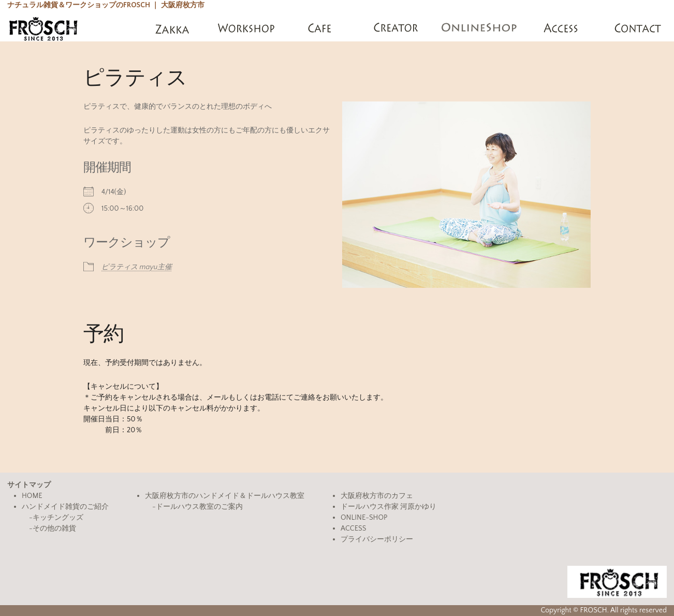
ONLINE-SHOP (364, 518)
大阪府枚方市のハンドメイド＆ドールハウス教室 (225, 496)
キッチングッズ (58, 518)
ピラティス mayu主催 (137, 267)
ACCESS (353, 529)
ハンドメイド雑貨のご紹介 (65, 507)
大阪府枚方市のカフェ (377, 496)
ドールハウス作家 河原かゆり (389, 507)
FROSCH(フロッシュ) (43, 28)
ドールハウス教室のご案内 (199, 507)
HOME (32, 496)
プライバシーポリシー (377, 539)
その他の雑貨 (54, 529)
